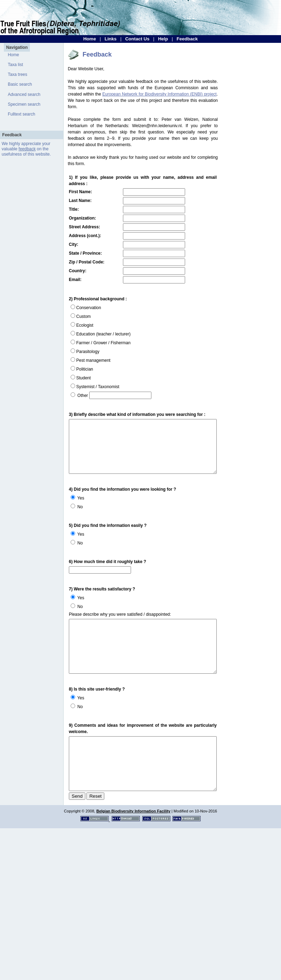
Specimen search (24, 104)
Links (111, 39)
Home (90, 39)
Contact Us (137, 39)
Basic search (20, 84)
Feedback (187, 39)
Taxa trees (17, 74)
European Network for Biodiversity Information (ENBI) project (159, 94)
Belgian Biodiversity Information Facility (133, 830)
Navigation (17, 47)
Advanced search (24, 94)
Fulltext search (21, 114)
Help (163, 39)
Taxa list (15, 65)
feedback (27, 149)
